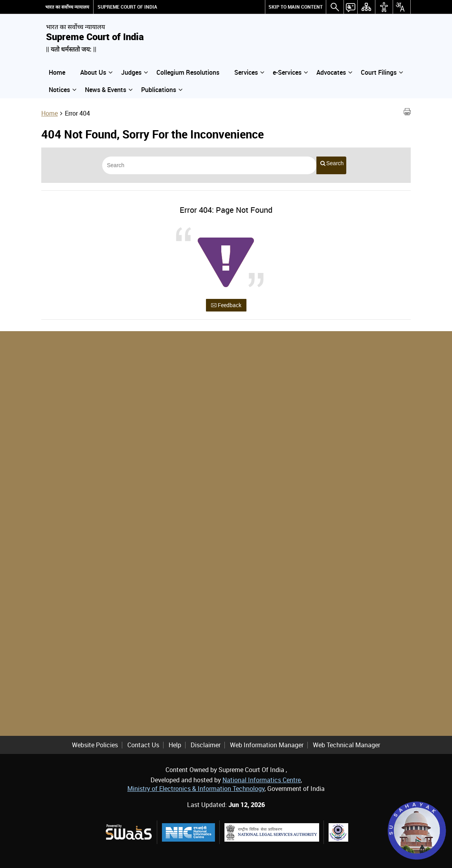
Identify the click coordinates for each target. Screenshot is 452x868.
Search (332, 163)
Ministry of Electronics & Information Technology (196, 789)
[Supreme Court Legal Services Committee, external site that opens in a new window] (338, 832)
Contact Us (143, 745)
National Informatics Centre (262, 780)
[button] (335, 7)
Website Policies (95, 745)
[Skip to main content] (296, 7)
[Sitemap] (366, 7)
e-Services (290, 72)
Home (57, 72)
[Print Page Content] (407, 113)
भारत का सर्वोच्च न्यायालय (67, 7)
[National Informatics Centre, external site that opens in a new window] (188, 832)
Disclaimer (206, 745)
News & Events (109, 90)
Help (175, 745)
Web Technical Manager (346, 745)
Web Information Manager (267, 745)
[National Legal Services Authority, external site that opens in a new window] (272, 832)
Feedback (226, 305)
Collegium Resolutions (188, 72)
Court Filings (382, 72)
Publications (162, 90)
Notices (62, 90)
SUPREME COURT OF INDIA (127, 7)
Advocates (334, 72)
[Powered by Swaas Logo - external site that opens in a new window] (128, 832)
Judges (134, 72)
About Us (96, 72)
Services (249, 72)
